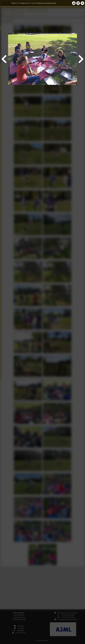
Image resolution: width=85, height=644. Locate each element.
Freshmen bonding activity (46, 3)
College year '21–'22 (27, 3)
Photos (14, 3)
